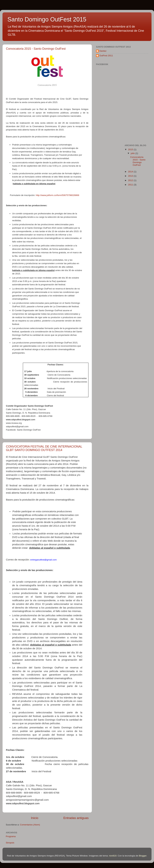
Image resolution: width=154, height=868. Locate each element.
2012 (131, 180)
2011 (131, 185)
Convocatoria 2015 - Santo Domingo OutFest (36, 49)
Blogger (143, 856)
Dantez (103, 51)
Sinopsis (10, 843)
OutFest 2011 (106, 56)
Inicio (35, 818)
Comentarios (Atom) (30, 825)
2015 (131, 149)
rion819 (113, 856)
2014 (131, 172)
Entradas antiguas (76, 818)
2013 (131, 176)
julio (133, 153)
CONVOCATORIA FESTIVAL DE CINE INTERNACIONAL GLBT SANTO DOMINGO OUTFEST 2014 (44, 448)
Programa (11, 836)
